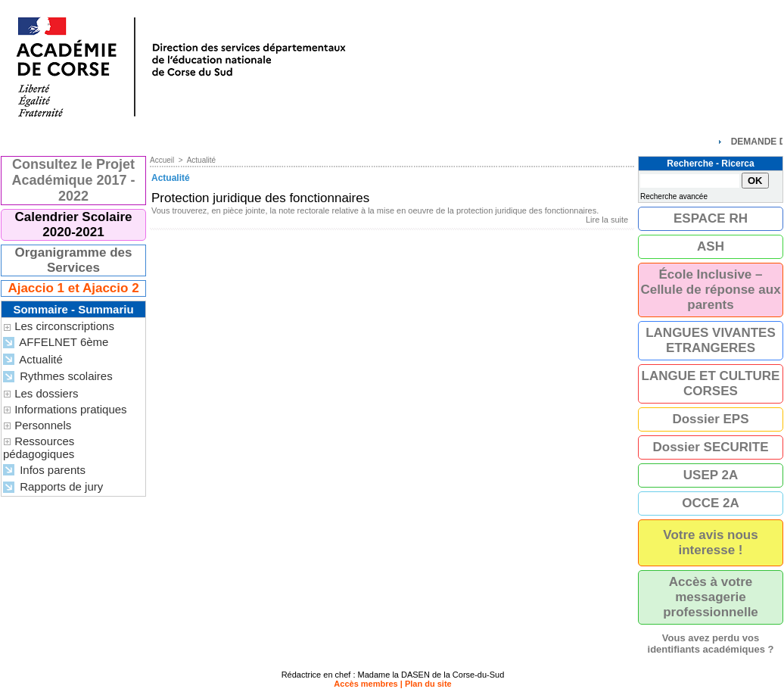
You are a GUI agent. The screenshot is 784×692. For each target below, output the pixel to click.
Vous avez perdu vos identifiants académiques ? (711, 644)
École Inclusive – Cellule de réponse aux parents (710, 290)
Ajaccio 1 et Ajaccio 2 (73, 288)
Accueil (162, 160)
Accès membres (366, 684)
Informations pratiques (70, 409)
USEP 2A (711, 475)
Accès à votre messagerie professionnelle (711, 597)
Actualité (33, 360)
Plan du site (428, 684)
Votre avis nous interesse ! (710, 542)
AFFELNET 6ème (56, 343)
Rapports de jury (53, 487)
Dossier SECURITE (710, 447)
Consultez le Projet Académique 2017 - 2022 (73, 180)
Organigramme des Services (74, 260)
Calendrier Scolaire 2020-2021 (74, 224)
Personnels (43, 425)
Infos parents (44, 471)
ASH (711, 246)
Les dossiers (46, 393)
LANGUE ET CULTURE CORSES (711, 383)
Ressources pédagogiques (39, 447)
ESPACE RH (711, 218)
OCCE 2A (711, 503)
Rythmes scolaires (58, 377)
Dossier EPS (710, 419)
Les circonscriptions (64, 326)
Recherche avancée (674, 196)
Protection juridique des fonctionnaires (260, 198)
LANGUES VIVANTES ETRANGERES (711, 340)
